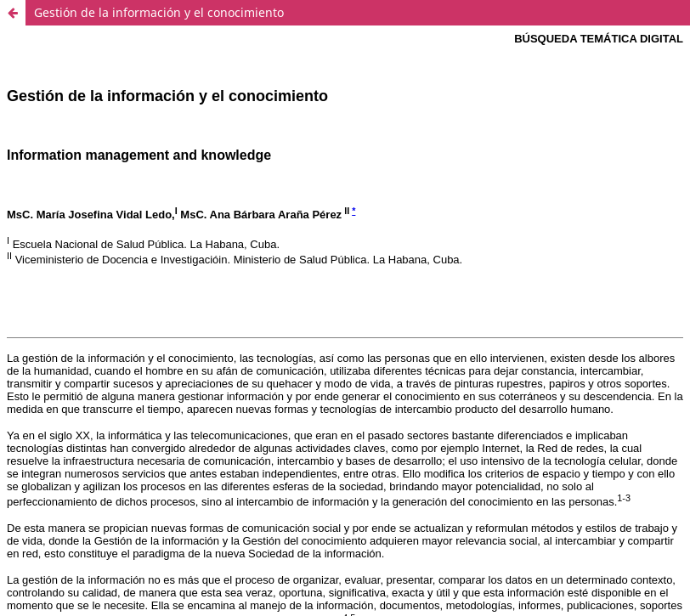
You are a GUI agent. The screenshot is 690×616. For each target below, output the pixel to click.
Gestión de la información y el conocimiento (159, 12)
